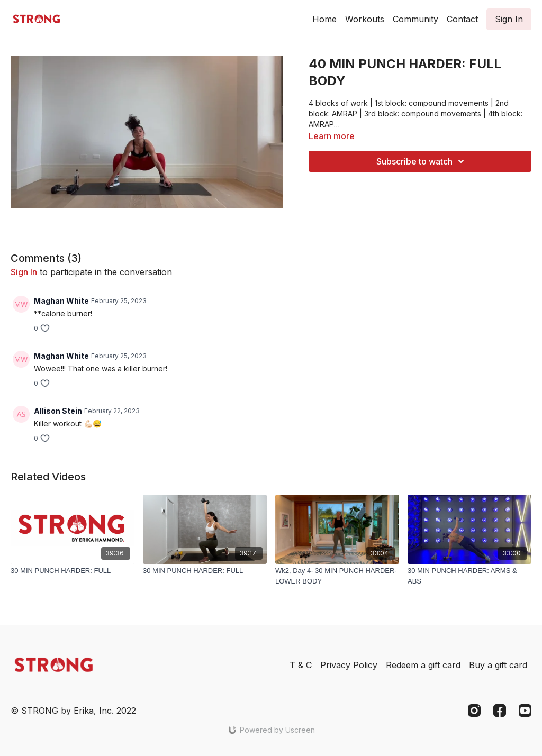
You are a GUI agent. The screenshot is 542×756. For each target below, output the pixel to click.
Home (324, 19)
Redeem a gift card (423, 665)
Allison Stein (58, 411)
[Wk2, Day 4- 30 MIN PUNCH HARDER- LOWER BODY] (337, 576)
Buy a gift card (498, 665)
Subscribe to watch (422, 161)
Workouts (365, 19)
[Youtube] (525, 711)
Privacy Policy (349, 665)
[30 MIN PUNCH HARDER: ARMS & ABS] (469, 576)
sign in (24, 272)
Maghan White (61, 301)
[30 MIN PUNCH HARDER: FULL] (73, 571)
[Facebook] (500, 711)
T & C (301, 665)
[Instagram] (474, 711)
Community (415, 19)
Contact (462, 19)
